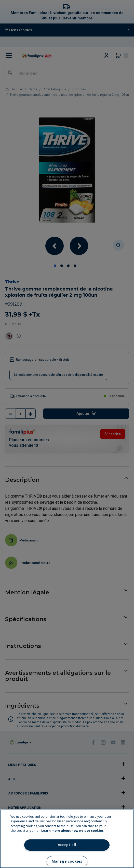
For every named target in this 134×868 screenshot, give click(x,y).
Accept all (67, 845)
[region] (67, 839)
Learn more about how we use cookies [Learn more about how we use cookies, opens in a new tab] (72, 831)
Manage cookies (67, 861)
